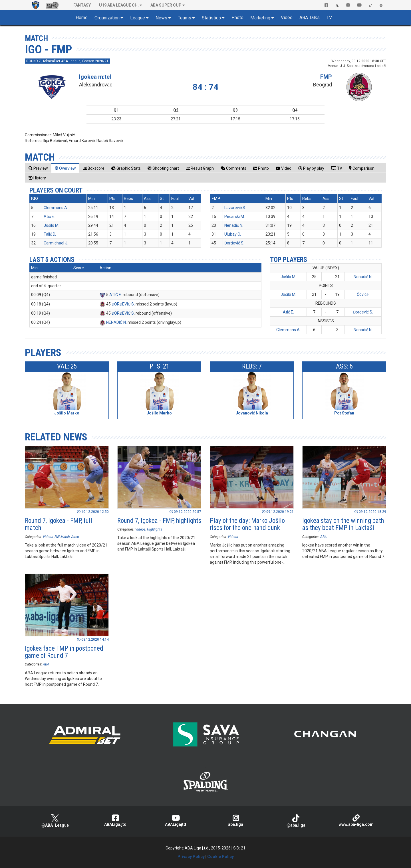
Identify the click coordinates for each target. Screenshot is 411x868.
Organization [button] (107, 18)
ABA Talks (310, 18)
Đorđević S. (234, 243)
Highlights (155, 529)
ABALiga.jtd (115, 821)
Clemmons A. (56, 208)
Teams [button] (185, 18)
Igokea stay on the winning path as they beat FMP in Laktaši (343, 524)
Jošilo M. (52, 225)
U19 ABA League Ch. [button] (119, 5)
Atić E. (49, 217)
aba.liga (236, 821)
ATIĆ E (115, 295)
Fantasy (82, 5)
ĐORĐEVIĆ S (123, 304)
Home (82, 18)
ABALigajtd (175, 821)
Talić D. (50, 234)
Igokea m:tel (95, 77)
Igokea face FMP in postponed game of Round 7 (64, 652)
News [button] (161, 18)
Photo (237, 18)
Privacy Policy (191, 857)
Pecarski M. (235, 217)
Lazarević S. (235, 208)
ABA (324, 537)
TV (329, 18)
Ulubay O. (233, 234)
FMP (326, 77)
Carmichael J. (56, 243)
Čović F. (363, 294)
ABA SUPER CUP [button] (166, 5)
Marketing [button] (260, 18)
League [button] (138, 18)
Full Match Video (67, 537)
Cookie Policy (220, 857)
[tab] (38, 168)
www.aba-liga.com (356, 821)
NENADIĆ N (116, 322)
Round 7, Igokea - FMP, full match (59, 524)
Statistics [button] (211, 18)
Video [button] (287, 18)
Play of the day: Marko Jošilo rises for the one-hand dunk (247, 524)
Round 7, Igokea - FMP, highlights (159, 521)
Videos (48, 537)
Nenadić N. (234, 225)
